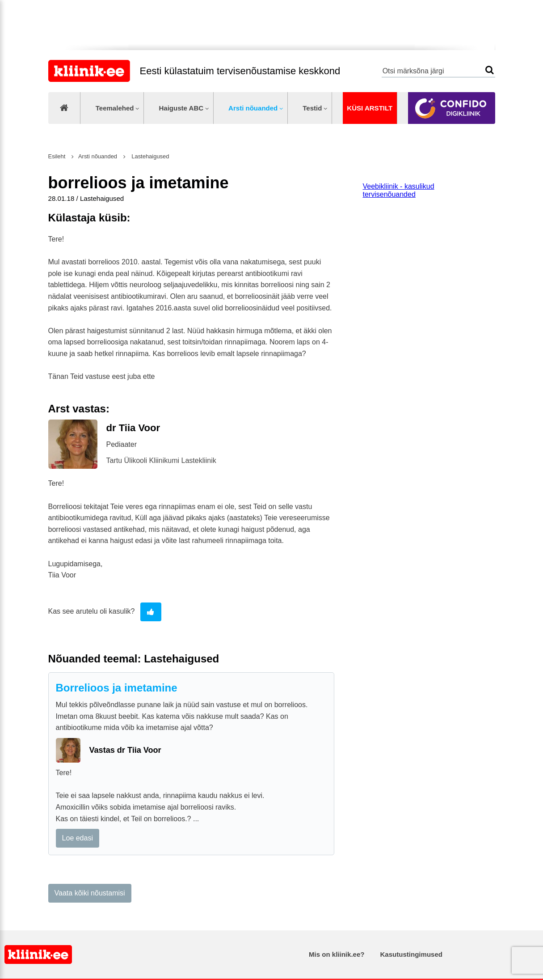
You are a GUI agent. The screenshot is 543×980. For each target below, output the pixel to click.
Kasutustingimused (411, 954)
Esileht (57, 156)
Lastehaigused (150, 156)
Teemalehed (115, 108)
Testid (312, 108)
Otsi (490, 70)
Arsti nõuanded (253, 108)
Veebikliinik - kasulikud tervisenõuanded (399, 190)
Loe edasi (78, 838)
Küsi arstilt (370, 108)
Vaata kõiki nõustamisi (90, 893)
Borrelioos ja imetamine (117, 688)
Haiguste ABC (181, 108)
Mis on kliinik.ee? (337, 954)
